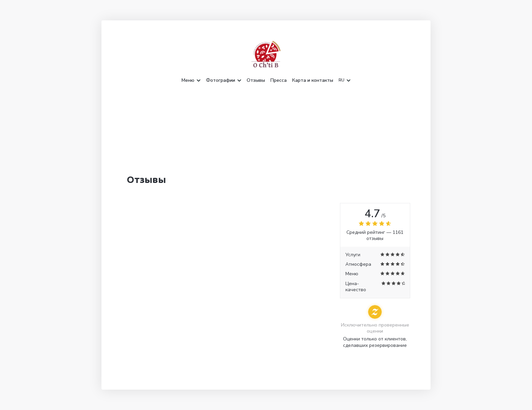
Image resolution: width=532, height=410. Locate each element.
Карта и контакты (313, 80)
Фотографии (224, 80)
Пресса (279, 80)
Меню (191, 80)
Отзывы (256, 80)
